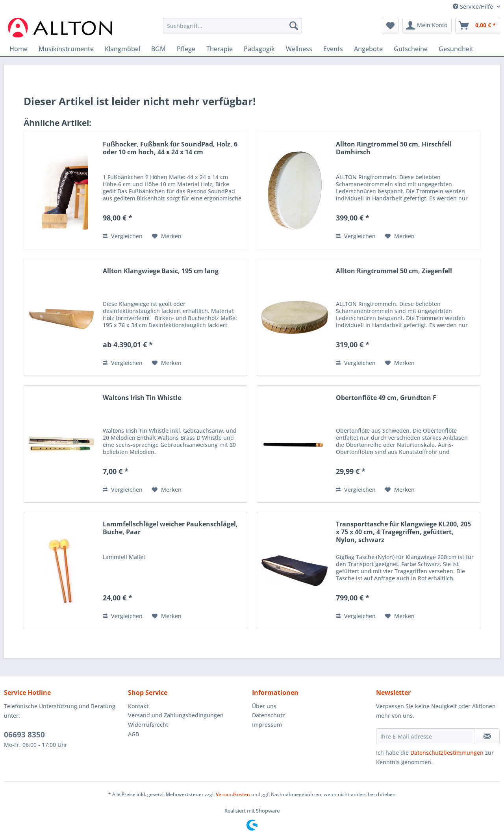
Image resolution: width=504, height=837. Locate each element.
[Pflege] (186, 49)
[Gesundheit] (456, 49)
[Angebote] (368, 49)
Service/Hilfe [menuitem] (474, 6)
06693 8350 (24, 735)
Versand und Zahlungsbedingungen (176, 715)
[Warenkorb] (478, 26)
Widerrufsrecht (148, 725)
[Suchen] (294, 26)
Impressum (267, 725)
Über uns (264, 706)
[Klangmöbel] (122, 49)
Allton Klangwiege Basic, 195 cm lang (161, 271)
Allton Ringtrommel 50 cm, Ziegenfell (394, 271)
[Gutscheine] (411, 49)
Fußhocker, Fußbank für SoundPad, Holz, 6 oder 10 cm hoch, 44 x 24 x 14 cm (170, 148)
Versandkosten (233, 794)
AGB (133, 734)
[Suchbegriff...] (233, 26)
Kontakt (138, 706)
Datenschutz (269, 715)
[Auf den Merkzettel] (167, 236)
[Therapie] (220, 49)
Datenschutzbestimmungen (447, 753)
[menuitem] (233, 29)
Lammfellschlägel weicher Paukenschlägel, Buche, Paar (170, 528)
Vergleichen (123, 236)
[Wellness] (299, 49)
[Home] (19, 49)
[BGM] (158, 49)
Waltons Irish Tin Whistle (142, 398)
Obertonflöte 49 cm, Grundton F (386, 398)
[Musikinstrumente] (66, 49)
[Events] (333, 49)
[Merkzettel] (390, 26)
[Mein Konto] (427, 26)
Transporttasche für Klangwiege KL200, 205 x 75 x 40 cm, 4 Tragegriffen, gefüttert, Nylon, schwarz (403, 532)
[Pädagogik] (259, 49)
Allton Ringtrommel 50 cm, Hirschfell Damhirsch (394, 148)
